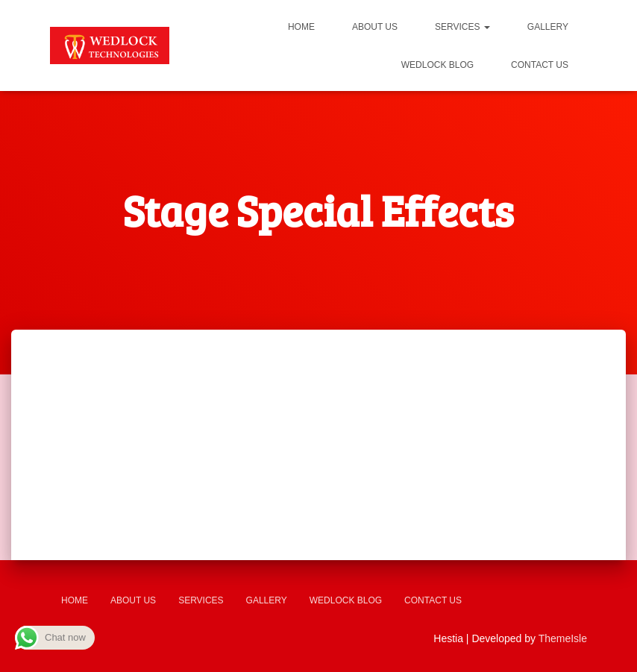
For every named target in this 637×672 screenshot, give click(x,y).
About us (375, 27)
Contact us (540, 65)
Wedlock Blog (437, 65)
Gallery (548, 27)
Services (462, 27)
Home (301, 27)
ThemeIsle (563, 638)
